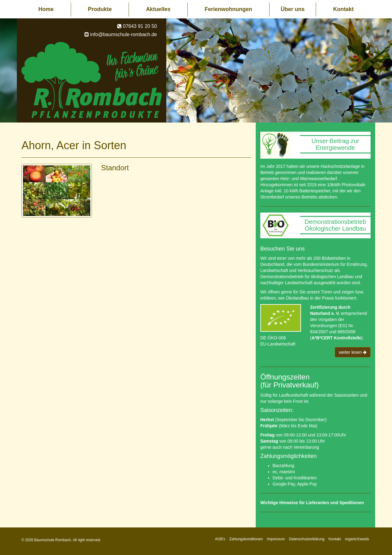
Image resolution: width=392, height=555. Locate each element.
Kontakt (343, 9)
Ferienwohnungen (228, 9)
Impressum (276, 539)
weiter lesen (353, 352)
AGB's (220, 539)
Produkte (100, 9)
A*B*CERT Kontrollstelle (336, 338)
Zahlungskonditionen (246, 539)
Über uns (292, 9)
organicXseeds (357, 539)
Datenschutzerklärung (307, 539)
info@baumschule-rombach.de (123, 34)
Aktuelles (158, 9)
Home (46, 9)
